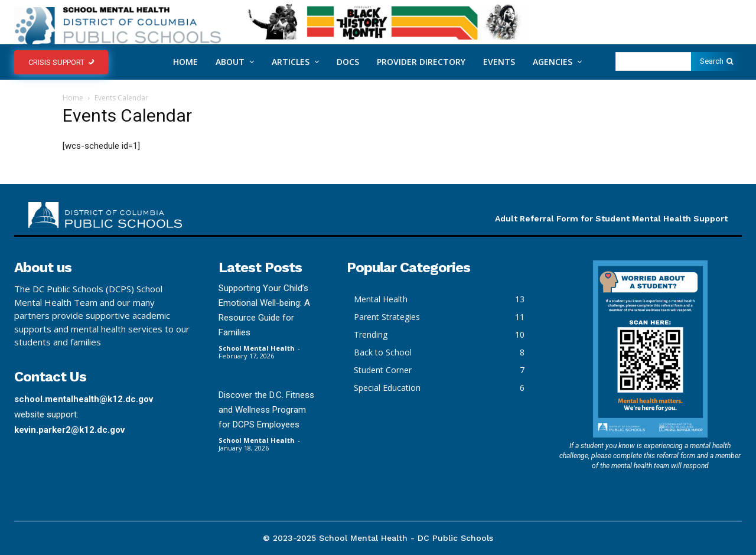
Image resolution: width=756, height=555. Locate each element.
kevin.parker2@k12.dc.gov (69, 430)
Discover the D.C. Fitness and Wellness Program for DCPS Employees (266, 410)
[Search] (716, 61)
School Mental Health (257, 348)
